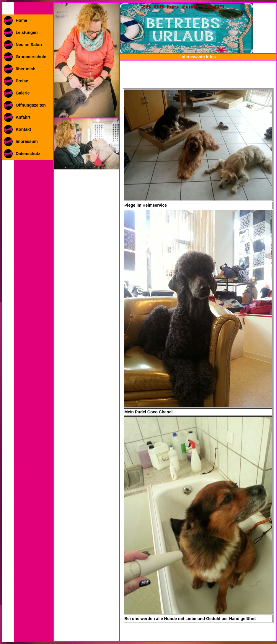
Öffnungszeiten (31, 105)
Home (21, 20)
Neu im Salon (29, 45)
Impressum (27, 141)
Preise (22, 81)
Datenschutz (28, 154)
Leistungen (27, 32)
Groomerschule (31, 57)
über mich (26, 69)
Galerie (23, 93)
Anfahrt (23, 117)
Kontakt (23, 129)
